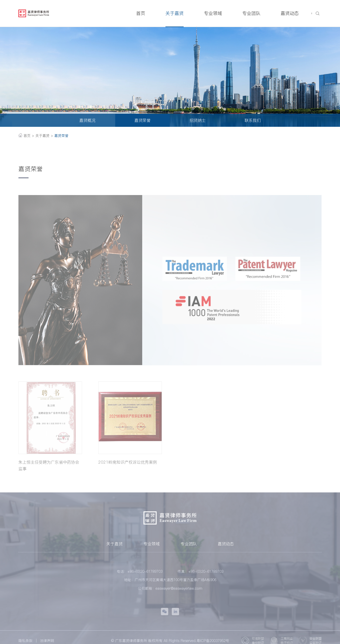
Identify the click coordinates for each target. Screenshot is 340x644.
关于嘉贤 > (44, 136)
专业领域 (152, 546)
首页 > (26, 136)
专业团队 (189, 546)
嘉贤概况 (87, 120)
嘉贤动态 (226, 546)
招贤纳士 (198, 120)
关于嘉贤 (114, 546)
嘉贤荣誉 (142, 120)
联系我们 (253, 120)
